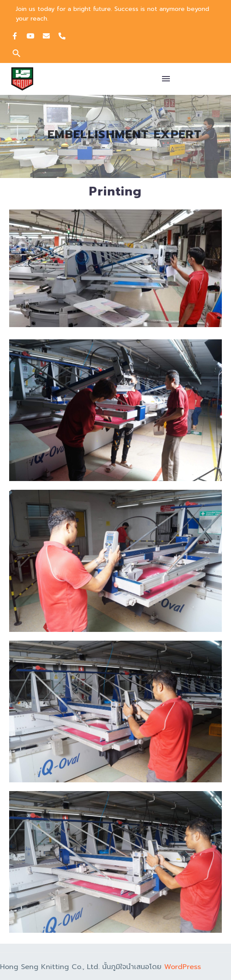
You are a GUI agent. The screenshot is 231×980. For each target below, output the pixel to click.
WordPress (183, 967)
